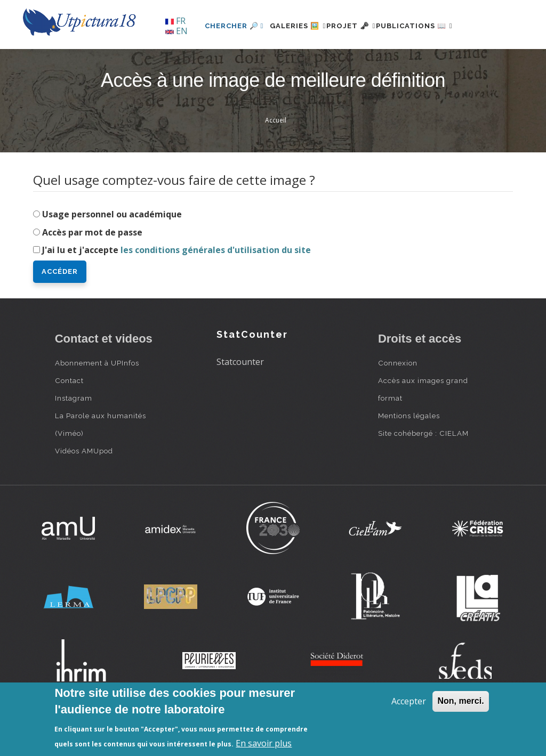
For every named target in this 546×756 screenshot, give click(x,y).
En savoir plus (264, 743)
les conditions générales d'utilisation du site (216, 287)
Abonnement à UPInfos (97, 400)
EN (176, 31)
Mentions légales (409, 452)
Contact (69, 417)
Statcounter (240, 398)
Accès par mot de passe (92, 269)
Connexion (398, 400)
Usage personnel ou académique (112, 250)
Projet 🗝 (337, 62)
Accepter (409, 701)
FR (175, 21)
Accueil (276, 157)
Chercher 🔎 (201, 62)
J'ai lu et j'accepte (176, 287)
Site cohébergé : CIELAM (423, 470)
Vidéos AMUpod (84, 487)
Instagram (74, 435)
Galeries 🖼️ (271, 62)
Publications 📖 (413, 62)
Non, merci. (460, 701)
